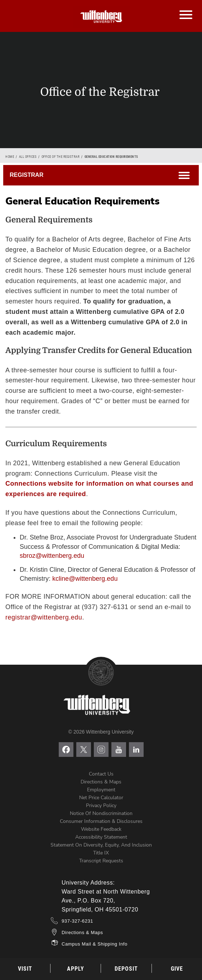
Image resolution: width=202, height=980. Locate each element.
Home (10, 157)
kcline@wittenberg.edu (85, 579)
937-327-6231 (77, 921)
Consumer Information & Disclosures (101, 821)
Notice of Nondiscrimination (101, 813)
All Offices (28, 157)
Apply (76, 969)
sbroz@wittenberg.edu (52, 556)
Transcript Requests (101, 861)
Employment (101, 790)
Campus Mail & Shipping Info (95, 944)
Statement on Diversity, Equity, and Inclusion (101, 845)
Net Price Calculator (101, 798)
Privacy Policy (101, 805)
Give (177, 969)
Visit (25, 969)
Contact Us (101, 774)
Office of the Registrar (61, 157)
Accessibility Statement (101, 837)
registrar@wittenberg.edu (44, 617)
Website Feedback (101, 829)
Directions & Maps (101, 782)
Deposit (126, 969)
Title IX (101, 853)
